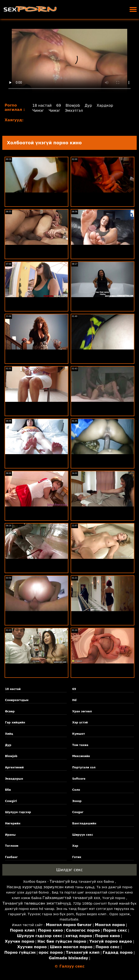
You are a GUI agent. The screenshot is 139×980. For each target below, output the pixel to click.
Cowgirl (11, 801)
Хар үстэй (80, 722)
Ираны (10, 835)
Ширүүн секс (83, 835)
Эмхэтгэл (74, 111)
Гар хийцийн (15, 722)
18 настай (42, 105)
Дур (88, 105)
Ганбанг (11, 857)
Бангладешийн (84, 823)
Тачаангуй (60, 881)
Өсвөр (10, 711)
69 (59, 105)
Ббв (8, 790)
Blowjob (73, 105)
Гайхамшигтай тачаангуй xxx (71, 898)
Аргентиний (14, 767)
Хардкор (105, 105)
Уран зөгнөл (82, 711)
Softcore (79, 779)
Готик (77, 857)
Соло (76, 790)
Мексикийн (81, 756)
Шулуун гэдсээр (18, 812)
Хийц (9, 734)
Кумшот (79, 734)
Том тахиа (80, 745)
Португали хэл (84, 767)
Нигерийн (13, 823)
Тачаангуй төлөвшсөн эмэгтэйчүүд (37, 903)
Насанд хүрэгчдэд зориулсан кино (40, 887)
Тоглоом (12, 846)
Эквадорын (14, 779)
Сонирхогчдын (17, 700)
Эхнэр (77, 801)
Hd (74, 700)
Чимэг (38, 111)
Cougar (78, 812)
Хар (75, 846)
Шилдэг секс (70, 870)
